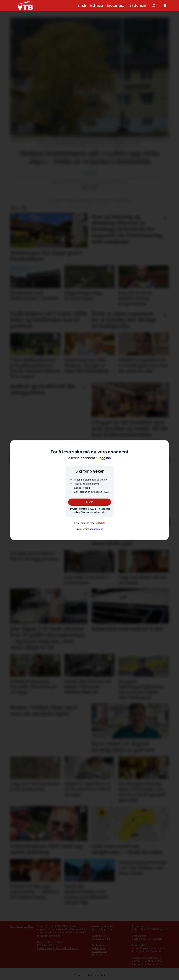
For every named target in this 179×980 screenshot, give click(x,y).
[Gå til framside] (25, 6)
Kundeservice (99, 951)
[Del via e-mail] (94, 188)
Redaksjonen (99, 948)
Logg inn (89, 458)
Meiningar (97, 6)
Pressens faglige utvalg (50, 942)
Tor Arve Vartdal (101, 939)
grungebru (121, 201)
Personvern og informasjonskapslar (58, 948)
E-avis (82, 6)
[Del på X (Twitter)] (89, 188)
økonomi (103, 201)
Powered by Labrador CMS (90, 975)
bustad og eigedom (79, 201)
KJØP (89, 502)
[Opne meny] (165, 6)
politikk (56, 201)
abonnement (96, 529)
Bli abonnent (138, 6)
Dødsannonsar (116, 6)
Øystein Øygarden (102, 929)
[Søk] (154, 6)
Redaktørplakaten (47, 945)
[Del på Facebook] (84, 188)
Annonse (97, 955)
